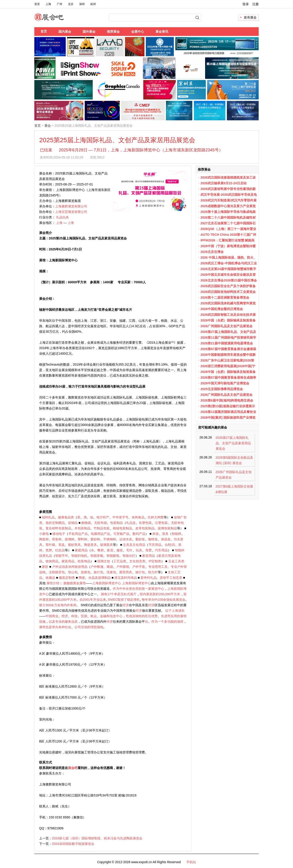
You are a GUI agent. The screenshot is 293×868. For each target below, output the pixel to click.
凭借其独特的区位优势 (142, 616)
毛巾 (129, 550)
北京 (71, 4)
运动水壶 (126, 539)
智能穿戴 (97, 556)
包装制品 (117, 523)
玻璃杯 (70, 539)
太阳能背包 (57, 572)
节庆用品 (155, 545)
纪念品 (60, 550)
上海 (48, 4)
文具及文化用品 (134, 545)
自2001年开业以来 (93, 600)
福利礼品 (48, 517)
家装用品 (68, 561)
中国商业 (52, 616)
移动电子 (59, 534)
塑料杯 (82, 539)
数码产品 (139, 534)
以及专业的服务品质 (63, 622)
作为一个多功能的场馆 (167, 622)
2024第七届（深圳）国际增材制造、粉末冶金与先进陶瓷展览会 (97, 838)
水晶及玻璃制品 (100, 578)
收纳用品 (52, 561)
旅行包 (98, 572)
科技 (74, 616)
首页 (37, 4)
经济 (126, 605)
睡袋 (110, 567)
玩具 (139, 550)
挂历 (172, 545)
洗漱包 (111, 572)
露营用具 (126, 572)
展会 (48, 126)
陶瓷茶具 (90, 545)
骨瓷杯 (57, 539)
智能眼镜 (113, 556)
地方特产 (103, 517)
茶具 (165, 534)
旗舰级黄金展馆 (75, 583)
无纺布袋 (100, 523)
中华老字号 (120, 517)
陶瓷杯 (44, 539)
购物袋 (86, 523)
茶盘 (62, 545)
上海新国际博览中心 (107, 583)
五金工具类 (176, 561)
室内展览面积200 (152, 594)
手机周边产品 (78, 534)
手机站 (191, 862)
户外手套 (139, 567)
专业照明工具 (158, 567)
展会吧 (55, 20)
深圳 (82, 4)
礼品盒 (131, 523)
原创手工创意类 (171, 578)
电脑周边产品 (100, 534)
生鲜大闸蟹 (156, 517)
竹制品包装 (102, 528)
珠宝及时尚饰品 (126, 578)
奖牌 (49, 550)
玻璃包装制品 (167, 528)
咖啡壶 (153, 539)
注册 (255, 4)
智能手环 (62, 556)
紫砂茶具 (74, 545)
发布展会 (250, 17)
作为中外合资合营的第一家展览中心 (138, 589)
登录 (246, 4)
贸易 (84, 616)
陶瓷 (82, 578)
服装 (120, 550)
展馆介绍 (53, 583)
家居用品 (149, 556)
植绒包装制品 (122, 528)
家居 (110, 550)
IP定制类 (155, 561)
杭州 (93, 4)
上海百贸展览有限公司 (71, 212)
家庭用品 (81, 550)
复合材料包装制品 (58, 528)
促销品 (73, 523)
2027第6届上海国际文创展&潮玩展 (235, 489)
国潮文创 (104, 561)
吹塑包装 (145, 523)
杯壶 (156, 534)
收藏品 (50, 578)
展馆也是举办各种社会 (55, 627)
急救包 (86, 572)
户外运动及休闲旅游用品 (70, 567)
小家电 (44, 534)
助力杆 (153, 572)
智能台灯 (129, 556)
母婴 (149, 550)
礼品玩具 (62, 217)
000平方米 (173, 594)
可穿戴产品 (121, 534)
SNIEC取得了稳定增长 (124, 600)
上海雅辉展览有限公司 (71, 206)
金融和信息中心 (111, 616)
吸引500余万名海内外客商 (58, 605)
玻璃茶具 (106, 545)
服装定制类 (67, 578)
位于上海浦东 (175, 611)
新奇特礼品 (149, 578)
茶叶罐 (50, 545)
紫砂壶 (140, 539)
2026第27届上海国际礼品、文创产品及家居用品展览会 (233, 443)
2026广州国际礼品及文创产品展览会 (234, 475)
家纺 (45, 567)
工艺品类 (120, 561)
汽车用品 (161, 550)
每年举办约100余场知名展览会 (164, 600)
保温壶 (166, 539)
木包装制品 (82, 528)
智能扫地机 (79, 556)
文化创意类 (137, 561)
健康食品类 (66, 517)
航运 (94, 616)
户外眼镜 (123, 567)
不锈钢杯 (110, 539)
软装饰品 (84, 561)
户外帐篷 (97, 567)
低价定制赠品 (55, 523)
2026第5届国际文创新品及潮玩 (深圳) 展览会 (235, 460)
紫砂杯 (95, 539)
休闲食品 (138, 517)
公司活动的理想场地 (89, 627)
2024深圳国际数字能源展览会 (73, 844)
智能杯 (176, 534)
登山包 (73, 572)
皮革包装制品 (145, 528)
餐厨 (100, 550)
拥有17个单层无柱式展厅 (119, 594)
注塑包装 (161, 523)
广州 (60, 4)
